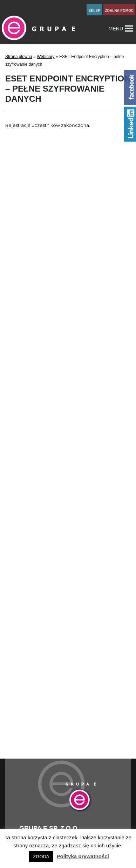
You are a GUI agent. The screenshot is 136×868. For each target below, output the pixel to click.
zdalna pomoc (119, 11)
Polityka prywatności (83, 856)
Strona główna (19, 57)
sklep (94, 11)
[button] (116, 29)
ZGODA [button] (41, 857)
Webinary (46, 57)
